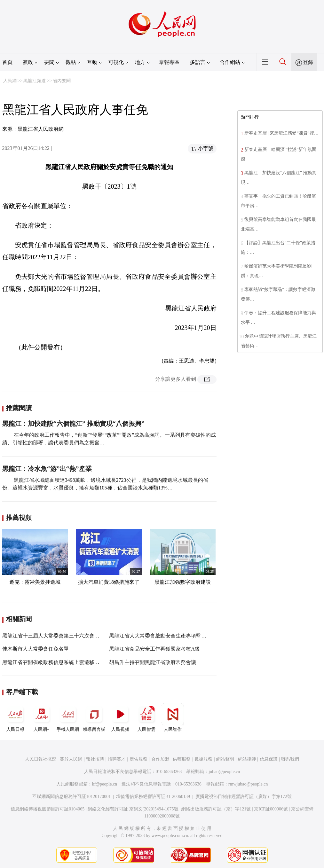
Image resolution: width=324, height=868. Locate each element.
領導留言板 (94, 717)
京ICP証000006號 (271, 809)
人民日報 (15, 717)
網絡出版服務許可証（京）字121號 (216, 809)
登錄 (308, 62)
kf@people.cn (105, 784)
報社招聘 (95, 759)
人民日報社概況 (41, 759)
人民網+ (42, 717)
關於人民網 (71, 759)
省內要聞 (62, 81)
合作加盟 (160, 759)
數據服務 (203, 759)
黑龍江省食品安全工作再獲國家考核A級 (154, 649)
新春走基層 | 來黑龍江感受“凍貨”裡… (281, 133)
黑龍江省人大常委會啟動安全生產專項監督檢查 (163, 636)
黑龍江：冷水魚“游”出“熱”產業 (47, 469)
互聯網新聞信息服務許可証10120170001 (71, 797)
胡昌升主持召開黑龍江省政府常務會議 (153, 662)
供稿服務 (182, 759)
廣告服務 (138, 759)
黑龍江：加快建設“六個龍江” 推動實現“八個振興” (73, 424)
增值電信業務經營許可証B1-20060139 (153, 797)
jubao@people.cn (224, 772)
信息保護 (269, 759)
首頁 (7, 62)
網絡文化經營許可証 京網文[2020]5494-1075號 (133, 809)
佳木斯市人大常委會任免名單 (36, 649)
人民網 (10, 81)
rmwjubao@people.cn (248, 784)
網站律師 (247, 759)
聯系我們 (290, 759)
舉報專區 (169, 62)
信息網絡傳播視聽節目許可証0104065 (47, 809)
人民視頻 (120, 717)
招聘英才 (117, 759)
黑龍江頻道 (35, 81)
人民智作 (173, 717)
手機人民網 (68, 717)
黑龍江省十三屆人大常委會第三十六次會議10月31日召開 (66, 636)
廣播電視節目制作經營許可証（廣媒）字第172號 (244, 797)
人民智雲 (146, 717)
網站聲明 (225, 759)
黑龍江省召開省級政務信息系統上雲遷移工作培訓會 (61, 662)
